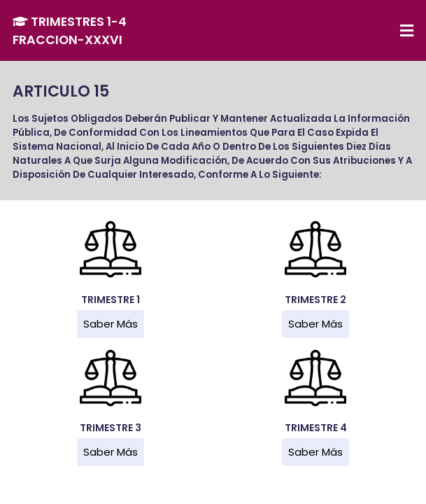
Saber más (111, 324)
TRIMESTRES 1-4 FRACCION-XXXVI (70, 31)
